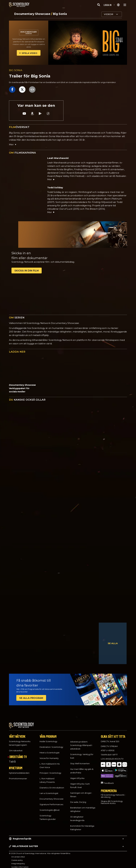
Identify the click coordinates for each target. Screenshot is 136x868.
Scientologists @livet (50, 807)
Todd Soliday (55, 187)
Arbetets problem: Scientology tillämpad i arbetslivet (81, 743)
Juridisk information (20, 864)
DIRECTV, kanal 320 (110, 739)
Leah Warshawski (58, 158)
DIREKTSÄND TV (18, 754)
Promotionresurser (18, 776)
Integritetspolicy (18, 861)
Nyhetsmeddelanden (19, 770)
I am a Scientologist (49, 791)
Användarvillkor (18, 854)
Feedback (109, 772)
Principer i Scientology (50, 770)
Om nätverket (16, 748)
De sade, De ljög (78, 799)
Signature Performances (51, 802)
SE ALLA (113, 643)
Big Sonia (60, 14)
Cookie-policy (17, 857)
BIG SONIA (16, 70)
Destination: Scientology (51, 744)
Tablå (12, 759)
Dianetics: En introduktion (52, 785)
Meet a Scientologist (50, 750)
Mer (51, 179)
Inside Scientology (48, 739)
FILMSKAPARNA (22, 153)
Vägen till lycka (77, 776)
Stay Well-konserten (80, 761)
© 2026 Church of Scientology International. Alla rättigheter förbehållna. (40, 851)
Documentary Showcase (33, 14)
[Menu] (125, 5)
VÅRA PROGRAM (48, 734)
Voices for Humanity (49, 756)
